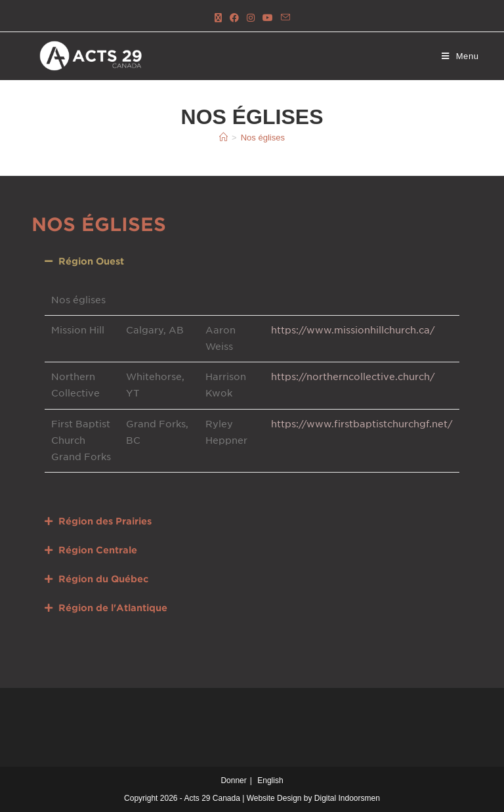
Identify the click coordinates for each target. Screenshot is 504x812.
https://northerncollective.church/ (353, 377)
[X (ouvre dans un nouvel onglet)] (218, 18)
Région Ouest (91, 261)
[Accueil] (223, 138)
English (270, 780)
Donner (233, 780)
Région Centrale (98, 550)
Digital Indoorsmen (347, 798)
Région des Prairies (105, 521)
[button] (252, 261)
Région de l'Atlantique (113, 608)
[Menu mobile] (460, 56)
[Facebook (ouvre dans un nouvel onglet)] (234, 18)
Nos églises (263, 138)
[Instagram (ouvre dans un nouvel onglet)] (251, 18)
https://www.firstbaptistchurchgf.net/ (362, 424)
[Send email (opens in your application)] (285, 18)
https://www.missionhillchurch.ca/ (353, 330)
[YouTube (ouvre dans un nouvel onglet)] (268, 18)
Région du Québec (103, 579)
